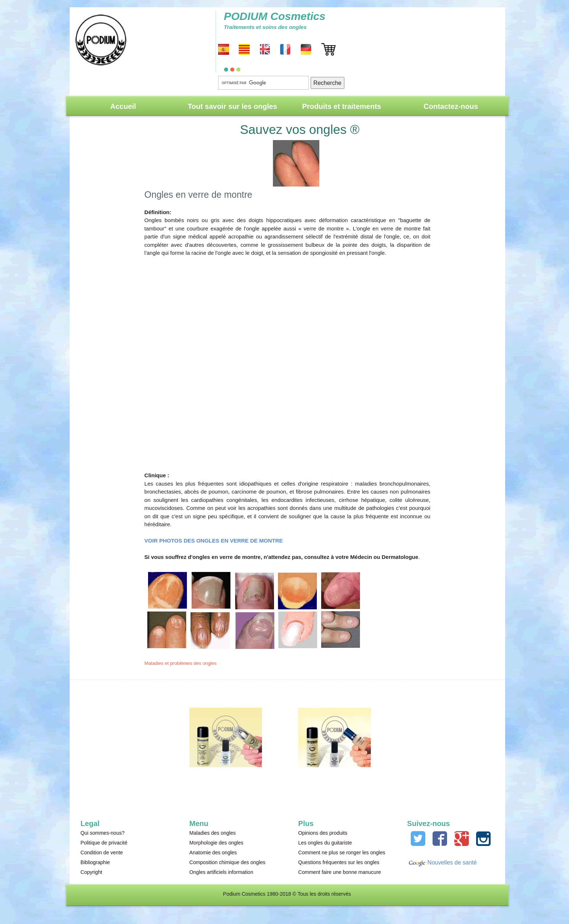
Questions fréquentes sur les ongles (339, 862)
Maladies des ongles (213, 833)
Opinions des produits (323, 833)
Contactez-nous (451, 106)
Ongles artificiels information (221, 872)
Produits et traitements (341, 106)
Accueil (123, 106)
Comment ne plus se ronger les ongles (342, 853)
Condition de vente (102, 853)
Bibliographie (95, 862)
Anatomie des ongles (213, 853)
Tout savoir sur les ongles (232, 106)
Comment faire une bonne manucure (340, 872)
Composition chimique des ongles (227, 862)
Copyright (91, 872)
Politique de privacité (104, 843)
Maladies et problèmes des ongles (181, 663)
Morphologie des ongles (216, 843)
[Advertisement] (287, 360)
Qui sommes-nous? (103, 833)
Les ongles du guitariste (325, 843)
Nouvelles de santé (452, 862)
